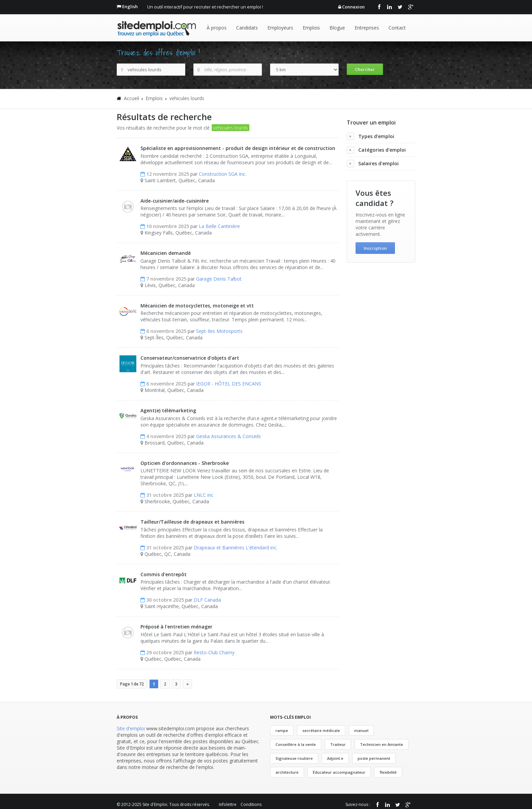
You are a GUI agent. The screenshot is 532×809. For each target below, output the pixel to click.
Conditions (251, 804)
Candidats (247, 28)
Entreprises (367, 28)
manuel (361, 730)
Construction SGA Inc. (223, 174)
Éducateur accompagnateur (339, 772)
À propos (217, 28)
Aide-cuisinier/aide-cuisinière (175, 201)
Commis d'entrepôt (164, 574)
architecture (287, 772)
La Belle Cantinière (219, 226)
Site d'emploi (131, 728)
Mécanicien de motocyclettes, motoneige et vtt (197, 306)
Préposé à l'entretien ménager (176, 627)
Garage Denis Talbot (219, 279)
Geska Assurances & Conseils (229, 436)
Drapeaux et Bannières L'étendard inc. (236, 548)
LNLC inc (204, 495)
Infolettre (228, 804)
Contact (397, 28)
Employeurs (280, 28)
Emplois (311, 28)
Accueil (131, 98)
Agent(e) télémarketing (168, 410)
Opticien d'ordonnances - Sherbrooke (185, 463)
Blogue (337, 28)
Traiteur (338, 744)
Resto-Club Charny (214, 652)
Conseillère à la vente (296, 744)
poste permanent (374, 758)
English (130, 6)
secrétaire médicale (321, 730)
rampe (282, 730)
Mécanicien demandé (166, 253)
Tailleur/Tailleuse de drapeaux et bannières (192, 522)
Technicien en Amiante (382, 744)
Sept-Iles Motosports (219, 331)
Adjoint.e (335, 758)
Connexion (353, 7)
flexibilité (388, 772)
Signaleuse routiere (294, 758)
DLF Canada (207, 600)
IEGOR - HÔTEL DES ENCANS (229, 384)
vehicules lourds (187, 98)
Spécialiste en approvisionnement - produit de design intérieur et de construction (238, 148)
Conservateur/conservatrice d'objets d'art (190, 358)
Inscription (375, 248)
